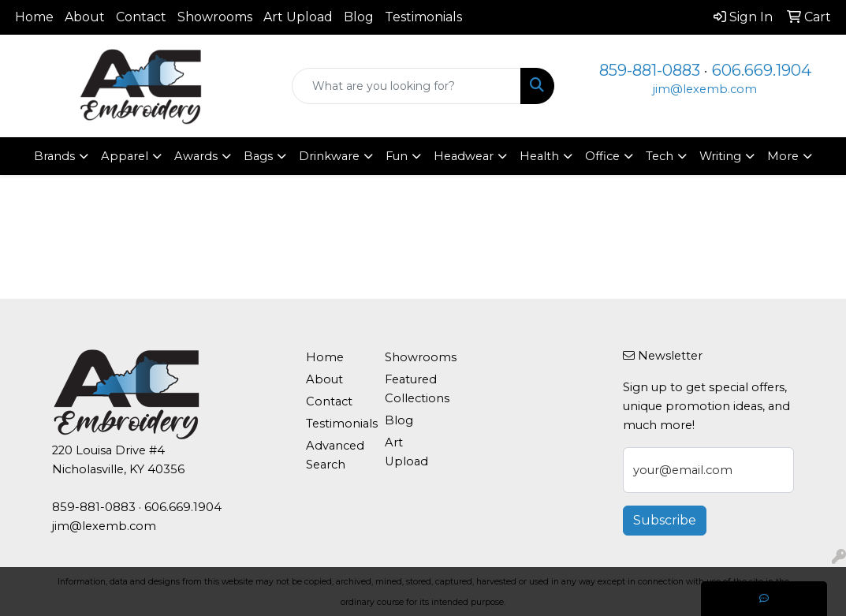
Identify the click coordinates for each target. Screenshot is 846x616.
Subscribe (665, 520)
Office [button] (602, 156)
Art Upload (298, 17)
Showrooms (215, 17)
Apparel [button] (125, 156)
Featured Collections (415, 389)
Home (34, 17)
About (85, 17)
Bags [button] (258, 156)
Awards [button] (196, 156)
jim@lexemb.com (705, 89)
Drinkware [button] (329, 156)
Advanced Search (335, 455)
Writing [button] (720, 156)
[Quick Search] (407, 86)
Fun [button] (397, 156)
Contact (141, 17)
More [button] (783, 156)
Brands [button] (54, 156)
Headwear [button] (464, 156)
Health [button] (539, 156)
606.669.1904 (762, 70)
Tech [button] (660, 156)
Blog (359, 17)
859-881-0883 (650, 70)
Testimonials (423, 17)
